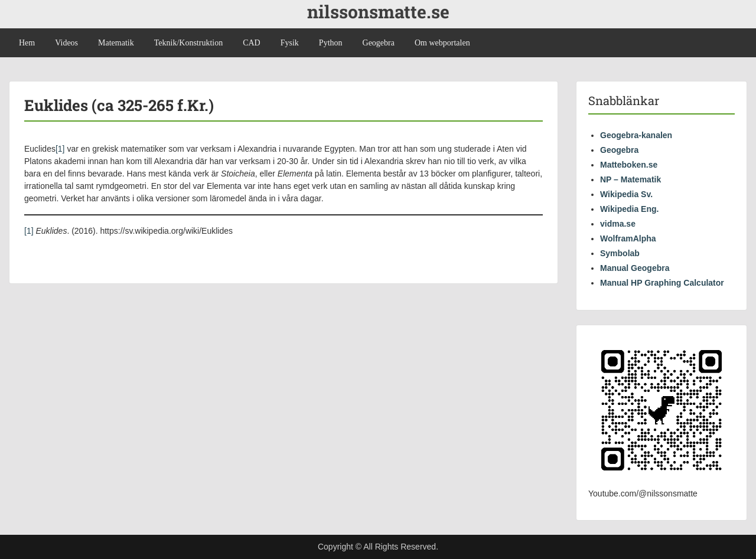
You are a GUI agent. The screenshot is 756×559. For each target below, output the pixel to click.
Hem (27, 43)
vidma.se (618, 224)
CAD (252, 43)
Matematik (116, 43)
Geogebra (379, 43)
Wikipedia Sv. (626, 194)
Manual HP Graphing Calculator (662, 283)
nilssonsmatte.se (378, 12)
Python (331, 43)
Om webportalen (442, 43)
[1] (60, 149)
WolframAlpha (628, 238)
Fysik (290, 43)
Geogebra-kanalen (636, 135)
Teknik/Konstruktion (188, 43)
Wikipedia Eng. (629, 209)
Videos (66, 43)
